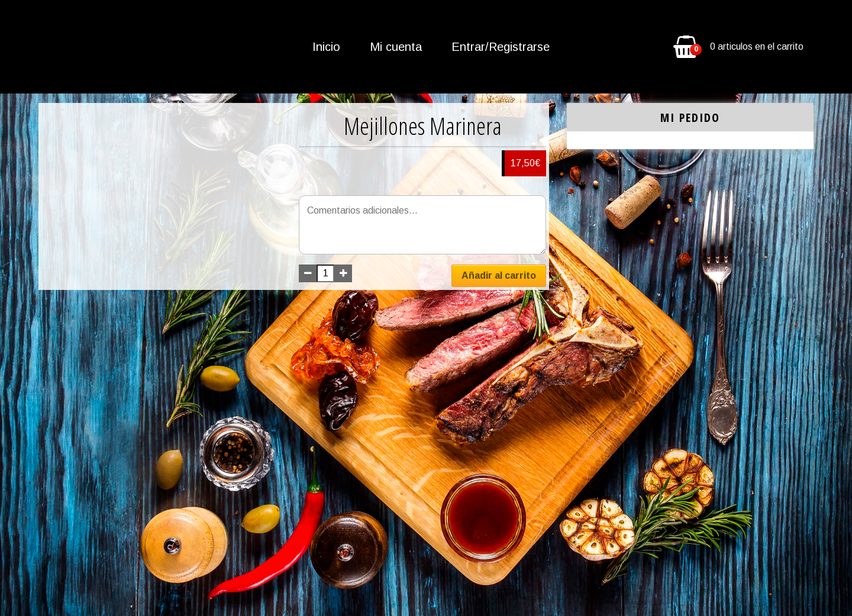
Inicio (326, 47)
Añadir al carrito (499, 275)
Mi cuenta (396, 47)
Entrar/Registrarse (501, 47)
